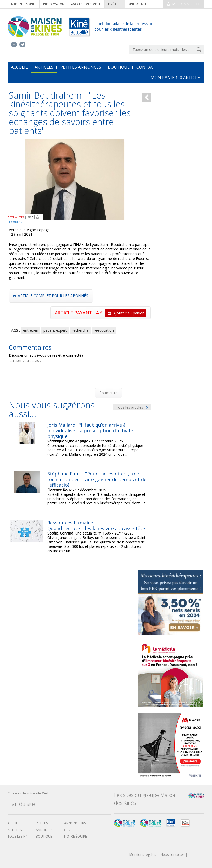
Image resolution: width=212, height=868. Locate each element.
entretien (31, 330)
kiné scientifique (141, 4)
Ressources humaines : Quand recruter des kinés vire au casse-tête (96, 525)
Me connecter (184, 4)
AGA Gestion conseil (86, 4)
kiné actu (115, 4)
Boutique (119, 67)
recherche (80, 330)
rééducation (104, 330)
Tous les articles (132, 407)
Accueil (14, 823)
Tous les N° (17, 836)
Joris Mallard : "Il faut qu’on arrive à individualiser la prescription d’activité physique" (90, 430)
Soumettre (108, 393)
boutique (44, 836)
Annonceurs (75, 823)
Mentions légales (143, 855)
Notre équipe (76, 836)
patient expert (55, 330)
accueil (19, 67)
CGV (67, 830)
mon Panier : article (175, 78)
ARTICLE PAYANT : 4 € (101, 313)
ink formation (54, 4)
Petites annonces (81, 67)
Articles (44, 67)
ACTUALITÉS (16, 217)
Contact (146, 67)
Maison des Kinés (24, 4)
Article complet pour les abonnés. (51, 296)
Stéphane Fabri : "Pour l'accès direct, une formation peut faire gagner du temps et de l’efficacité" (97, 479)
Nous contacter (172, 855)
